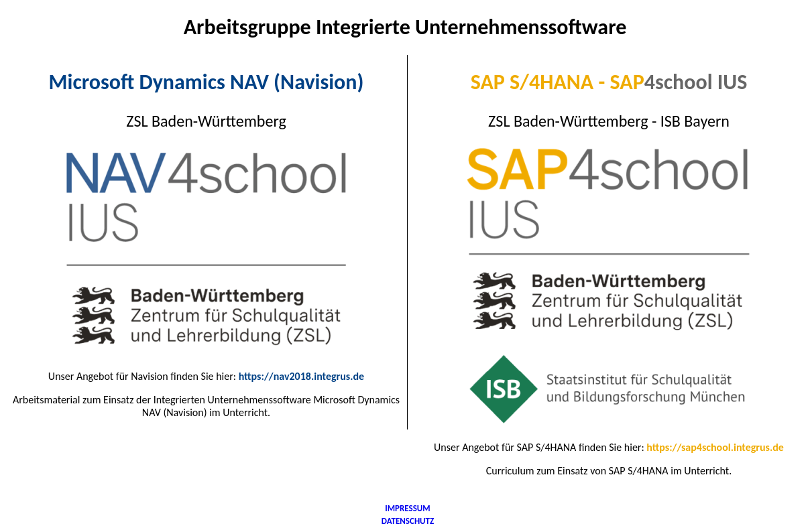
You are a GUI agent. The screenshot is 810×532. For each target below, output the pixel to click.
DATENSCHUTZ (408, 521)
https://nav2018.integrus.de (301, 376)
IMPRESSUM (407, 508)
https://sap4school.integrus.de (715, 447)
